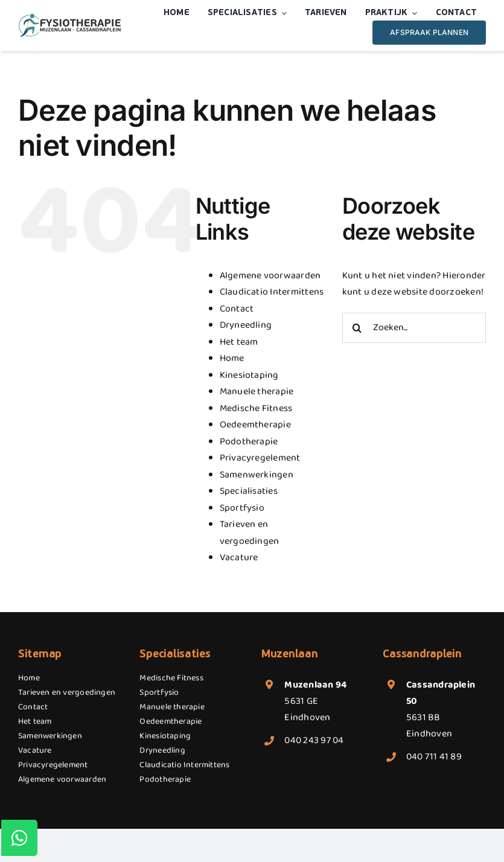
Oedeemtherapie (255, 425)
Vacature (239, 557)
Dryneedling (246, 325)
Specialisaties (249, 491)
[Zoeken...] (414, 328)
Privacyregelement (260, 458)
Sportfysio (242, 508)
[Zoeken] (357, 328)
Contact (237, 309)
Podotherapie (249, 442)
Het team (239, 342)
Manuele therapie (257, 391)
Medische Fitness (256, 408)
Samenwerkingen (257, 475)
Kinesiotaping (249, 375)
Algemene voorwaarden (270, 276)
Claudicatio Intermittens (272, 292)
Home (232, 358)
